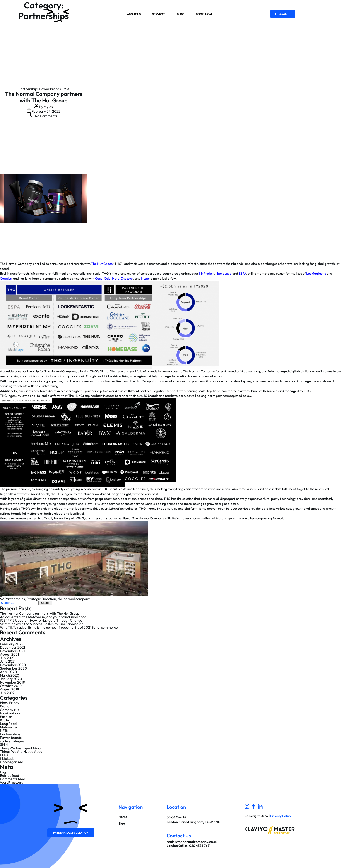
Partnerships (28, 89)
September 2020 (14, 668)
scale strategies (12, 741)
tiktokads (7, 758)
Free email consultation (71, 833)
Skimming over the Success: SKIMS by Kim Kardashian (42, 624)
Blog (181, 14)
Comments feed (13, 779)
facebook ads (10, 713)
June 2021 (8, 661)
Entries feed (9, 775)
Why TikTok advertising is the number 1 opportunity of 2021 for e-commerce (59, 627)
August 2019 (9, 689)
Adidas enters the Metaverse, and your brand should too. (44, 617)
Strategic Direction (41, 599)
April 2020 (9, 672)
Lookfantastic (316, 273)
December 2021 (13, 647)
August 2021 (9, 654)
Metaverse (8, 727)
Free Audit (283, 14)
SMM (65, 89)
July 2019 (7, 693)
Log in (5, 772)
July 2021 (7, 658)
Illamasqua (224, 273)
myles (48, 107)
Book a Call (205, 14)
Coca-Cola (103, 278)
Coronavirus (9, 710)
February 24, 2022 (46, 111)
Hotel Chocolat (123, 278)
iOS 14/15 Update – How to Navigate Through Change (41, 620)
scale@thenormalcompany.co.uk (192, 842)
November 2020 (13, 665)
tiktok (4, 755)
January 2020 (11, 679)
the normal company (74, 599)
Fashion (6, 717)
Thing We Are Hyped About (21, 748)
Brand (5, 706)
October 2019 (11, 686)
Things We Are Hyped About (22, 751)
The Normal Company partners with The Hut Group (44, 97)
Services (159, 14)
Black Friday (10, 703)
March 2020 (10, 675)
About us (134, 14)
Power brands (50, 89)
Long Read (8, 724)
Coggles (6, 278)
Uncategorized (12, 762)
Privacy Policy (281, 816)
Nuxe (145, 278)
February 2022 (12, 644)
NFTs (4, 731)
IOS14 (5, 720)
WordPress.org (12, 782)
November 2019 (12, 682)
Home (123, 817)
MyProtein (207, 273)
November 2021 (12, 651)
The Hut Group (102, 264)
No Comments (46, 116)
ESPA (242, 273)
